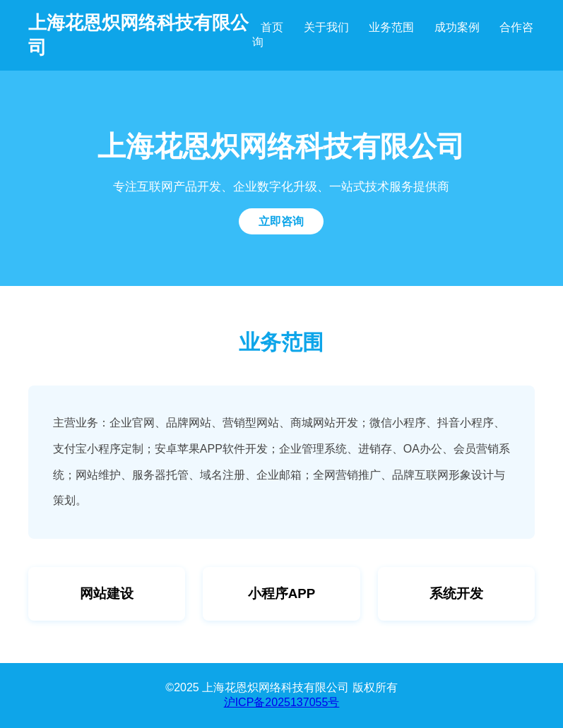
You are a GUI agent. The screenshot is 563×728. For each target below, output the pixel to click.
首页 (272, 27)
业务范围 (391, 27)
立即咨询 (281, 221)
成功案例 (457, 27)
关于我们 (326, 27)
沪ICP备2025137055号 (282, 702)
